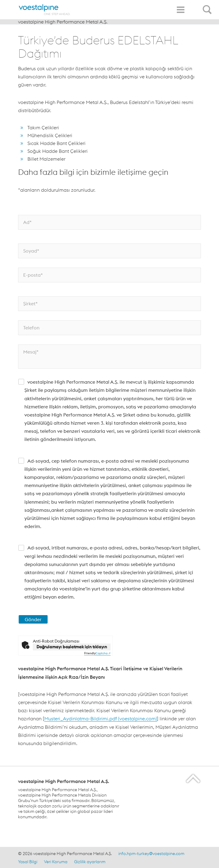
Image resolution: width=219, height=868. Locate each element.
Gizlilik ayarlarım (90, 862)
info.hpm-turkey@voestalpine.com (151, 854)
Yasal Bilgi (28, 862)
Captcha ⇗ (97, 653)
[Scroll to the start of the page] (194, 778)
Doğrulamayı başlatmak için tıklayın (72, 647)
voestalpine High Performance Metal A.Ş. (63, 22)
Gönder (33, 619)
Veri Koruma (56, 862)
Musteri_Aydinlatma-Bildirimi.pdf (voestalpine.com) (101, 719)
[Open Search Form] (208, 6)
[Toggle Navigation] (180, 10)
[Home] (45, 10)
